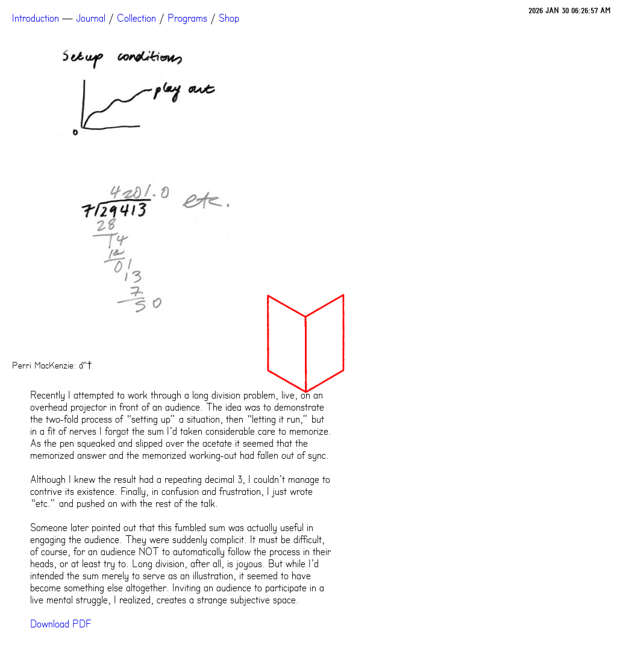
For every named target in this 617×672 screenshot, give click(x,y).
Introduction (36, 18)
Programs (187, 18)
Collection (136, 18)
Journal (91, 18)
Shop (229, 18)
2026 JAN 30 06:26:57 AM (570, 11)
